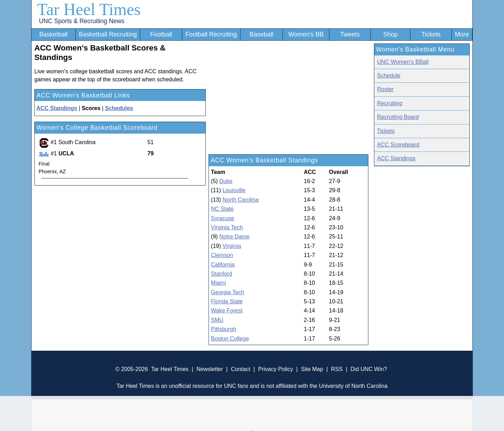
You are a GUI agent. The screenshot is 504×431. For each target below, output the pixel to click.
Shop (391, 34)
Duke (226, 181)
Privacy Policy (275, 369)
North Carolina (241, 200)
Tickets (431, 34)
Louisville (234, 190)
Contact (241, 369)
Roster (385, 89)
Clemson (222, 255)
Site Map (312, 369)
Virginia (232, 246)
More (462, 34)
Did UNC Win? (369, 369)
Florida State (227, 301)
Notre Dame (234, 237)
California (223, 265)
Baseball (261, 34)
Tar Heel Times (89, 9)
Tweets (350, 34)
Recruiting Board (398, 117)
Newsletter (210, 369)
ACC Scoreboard (398, 145)
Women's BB (306, 34)
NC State (222, 209)
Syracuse (223, 218)
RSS (337, 369)
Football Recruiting (211, 34)
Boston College (230, 339)
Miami (219, 283)
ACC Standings (396, 158)
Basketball (53, 34)
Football (161, 34)
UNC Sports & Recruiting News (81, 21)
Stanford (222, 274)
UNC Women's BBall (403, 62)
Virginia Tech (227, 227)
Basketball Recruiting (108, 34)
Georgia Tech (228, 292)
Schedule (389, 76)
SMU (217, 320)
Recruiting (390, 103)
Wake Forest (227, 311)
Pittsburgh (224, 329)
